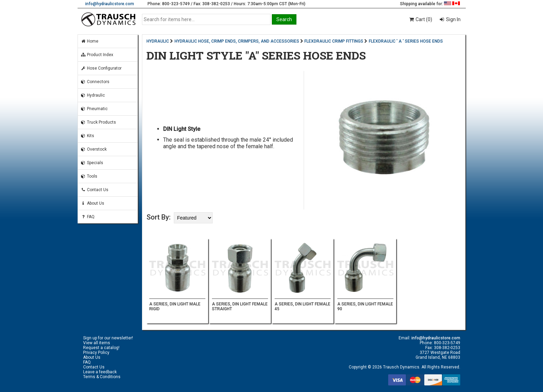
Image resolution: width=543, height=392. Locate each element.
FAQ (88, 217)
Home (90, 41)
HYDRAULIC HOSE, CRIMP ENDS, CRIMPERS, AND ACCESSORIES (237, 41)
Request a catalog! (101, 348)
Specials (92, 163)
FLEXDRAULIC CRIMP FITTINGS (334, 41)
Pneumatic (94, 109)
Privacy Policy (96, 353)
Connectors (95, 82)
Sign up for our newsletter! (108, 338)
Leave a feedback (100, 372)
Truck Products (98, 122)
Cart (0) (420, 19)
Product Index (97, 55)
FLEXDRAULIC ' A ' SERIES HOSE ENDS (406, 41)
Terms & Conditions (102, 377)
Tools (89, 176)
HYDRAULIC (158, 41)
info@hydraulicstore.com (110, 4)
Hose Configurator (101, 68)
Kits (87, 136)
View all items (97, 343)
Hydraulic (93, 95)
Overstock (94, 149)
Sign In (453, 19)
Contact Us (95, 190)
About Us (92, 203)
